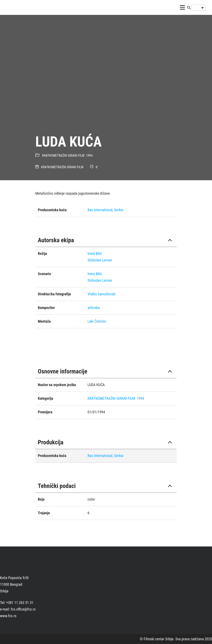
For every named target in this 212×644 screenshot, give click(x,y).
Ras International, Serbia (105, 210)
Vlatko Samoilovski (102, 294)
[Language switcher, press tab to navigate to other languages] (199, 8)
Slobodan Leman (100, 260)
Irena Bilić (95, 253)
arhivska (94, 308)
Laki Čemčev (97, 321)
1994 (89, 156)
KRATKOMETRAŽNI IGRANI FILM (63, 156)
